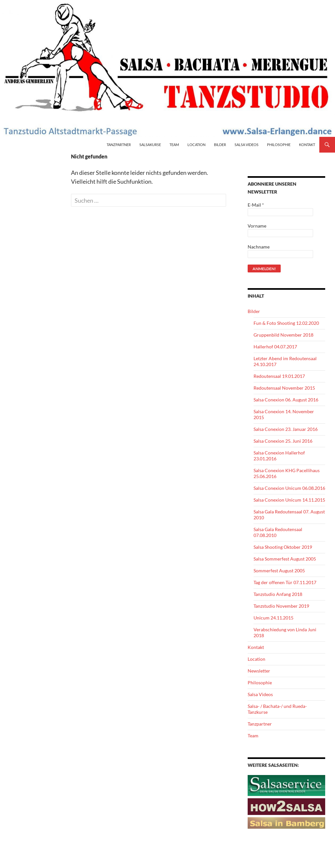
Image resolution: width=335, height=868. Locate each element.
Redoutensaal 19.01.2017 (279, 376)
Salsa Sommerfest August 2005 (285, 559)
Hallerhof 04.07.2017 (275, 347)
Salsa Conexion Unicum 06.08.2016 (289, 488)
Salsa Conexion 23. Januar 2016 (286, 429)
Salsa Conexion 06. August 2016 (286, 400)
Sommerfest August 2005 (279, 571)
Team (174, 145)
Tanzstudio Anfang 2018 (278, 594)
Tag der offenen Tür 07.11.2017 (285, 582)
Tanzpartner (119, 145)
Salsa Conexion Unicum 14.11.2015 (289, 500)
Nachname (259, 247)
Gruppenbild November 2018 (283, 335)
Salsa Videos (247, 145)
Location (196, 145)
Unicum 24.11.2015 (273, 618)
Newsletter (259, 671)
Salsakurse (150, 145)
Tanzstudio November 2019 (281, 606)
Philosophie (279, 145)
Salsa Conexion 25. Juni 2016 (283, 441)
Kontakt (307, 145)
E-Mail (256, 205)
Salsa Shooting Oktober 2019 (283, 547)
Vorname (257, 226)
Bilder (220, 145)
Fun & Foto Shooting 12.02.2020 (286, 323)
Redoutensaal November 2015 (284, 388)
